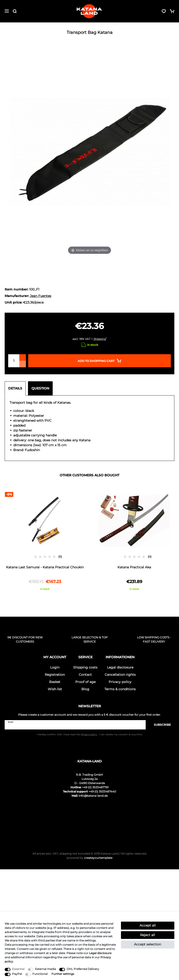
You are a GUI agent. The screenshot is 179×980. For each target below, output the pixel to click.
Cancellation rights (120, 675)
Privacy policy (120, 682)
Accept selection (148, 944)
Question (40, 388)
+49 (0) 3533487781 (95, 787)
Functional (40, 974)
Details (15, 388)
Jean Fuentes (41, 296)
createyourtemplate (89, 858)
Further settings (63, 974)
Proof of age (85, 682)
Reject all (148, 935)
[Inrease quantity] (23, 357)
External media (45, 969)
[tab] (16, 388)
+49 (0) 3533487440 (102, 791)
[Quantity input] (14, 361)
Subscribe (160, 725)
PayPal (17, 974)
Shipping (100, 339)
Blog (85, 689)
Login (55, 667)
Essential (18, 969)
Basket (55, 682)
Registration (55, 675)
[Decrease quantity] (23, 364)
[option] (45, 541)
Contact (85, 675)
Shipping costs (85, 667)
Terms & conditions (120, 689)
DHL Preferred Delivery (83, 969)
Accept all (148, 925)
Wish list (55, 689)
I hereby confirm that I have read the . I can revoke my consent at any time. (89, 734)
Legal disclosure (120, 667)
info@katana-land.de (93, 796)
